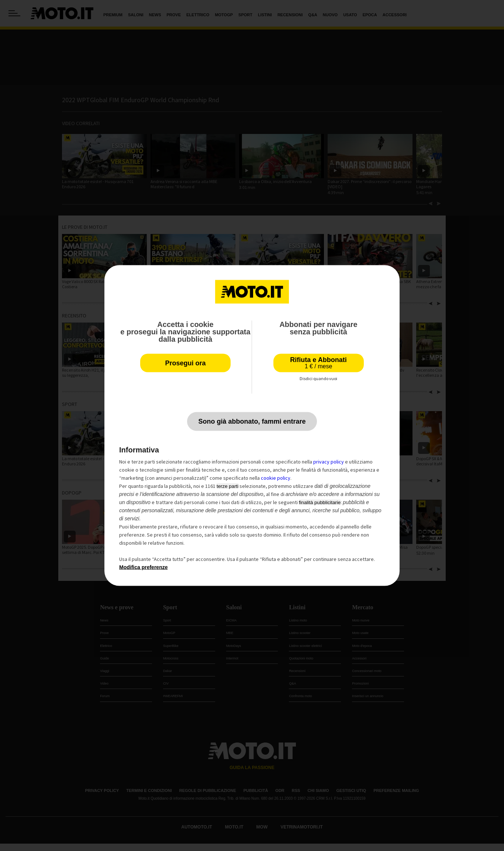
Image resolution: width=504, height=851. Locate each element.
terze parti (227, 486)
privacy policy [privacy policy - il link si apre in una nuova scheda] (329, 462)
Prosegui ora (185, 363)
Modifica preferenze (143, 567)
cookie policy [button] (276, 478)
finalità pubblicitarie (320, 502)
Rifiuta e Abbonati (318, 363)
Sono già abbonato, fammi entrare (252, 421)
